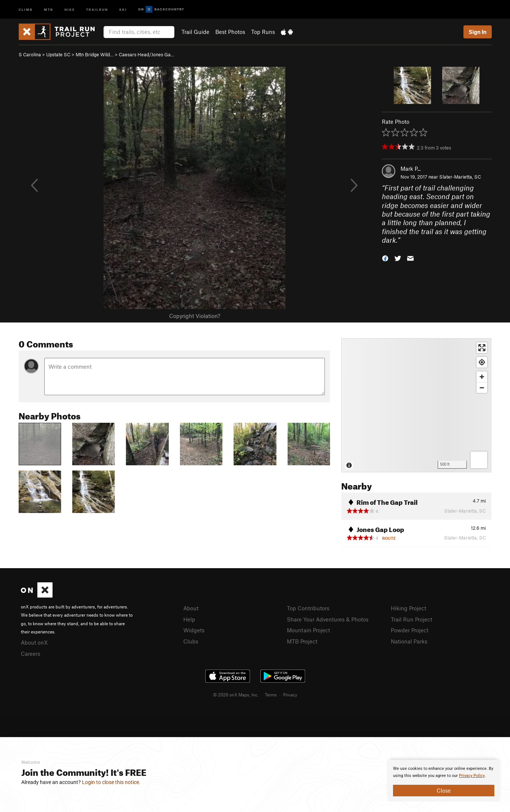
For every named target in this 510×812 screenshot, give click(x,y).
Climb (26, 9)
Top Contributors (308, 608)
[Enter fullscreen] (482, 348)
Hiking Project (408, 608)
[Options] (479, 460)
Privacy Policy (472, 776)
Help (189, 619)
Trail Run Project (411, 619)
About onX (34, 642)
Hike (70, 9)
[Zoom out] (482, 388)
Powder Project (410, 630)
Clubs (191, 641)
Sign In (478, 32)
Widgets (194, 630)
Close (444, 790)
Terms (271, 695)
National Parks (409, 641)
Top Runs (263, 32)
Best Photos (230, 32)
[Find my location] (482, 362)
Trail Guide (195, 32)
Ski (123, 9)
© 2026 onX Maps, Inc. (236, 695)
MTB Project (302, 641)
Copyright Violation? (195, 316)
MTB (49, 9)
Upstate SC (58, 54)
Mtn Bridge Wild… (95, 54)
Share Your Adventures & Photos (328, 619)
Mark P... (411, 169)
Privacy (290, 695)
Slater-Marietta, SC (460, 177)
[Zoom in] (482, 377)
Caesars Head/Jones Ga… (147, 54)
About (191, 608)
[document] (444, 781)
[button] (385, 257)
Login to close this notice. (111, 782)
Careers (31, 654)
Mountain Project (308, 630)
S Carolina (30, 54)
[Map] (416, 405)
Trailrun (97, 9)
